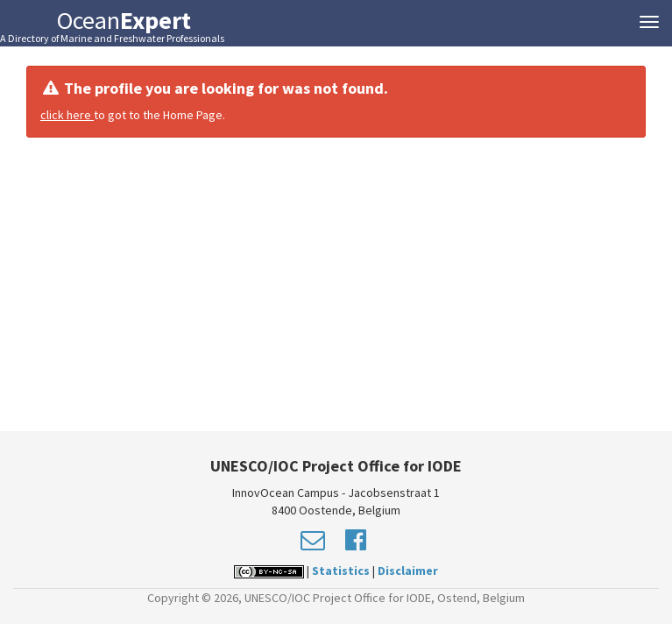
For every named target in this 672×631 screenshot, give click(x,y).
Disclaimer (408, 571)
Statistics (341, 571)
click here (67, 115)
